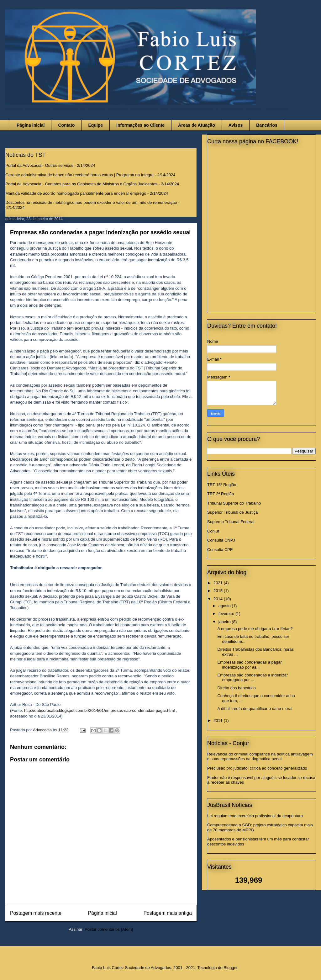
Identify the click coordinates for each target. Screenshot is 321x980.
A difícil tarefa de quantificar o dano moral (255, 709)
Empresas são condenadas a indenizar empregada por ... (253, 678)
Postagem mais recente (36, 913)
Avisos (236, 125)
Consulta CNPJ (221, 540)
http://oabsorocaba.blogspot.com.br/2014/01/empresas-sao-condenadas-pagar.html (100, 710)
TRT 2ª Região (221, 494)
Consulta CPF (220, 550)
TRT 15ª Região (222, 485)
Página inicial (31, 125)
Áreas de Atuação (197, 125)
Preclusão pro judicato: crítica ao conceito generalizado (257, 768)
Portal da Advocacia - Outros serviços (39, 165)
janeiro (225, 622)
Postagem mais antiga (168, 913)
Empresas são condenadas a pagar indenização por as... (249, 665)
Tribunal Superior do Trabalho (234, 503)
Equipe (95, 125)
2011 (219, 720)
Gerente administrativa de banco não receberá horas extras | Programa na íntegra (79, 175)
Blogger (230, 968)
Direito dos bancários (236, 688)
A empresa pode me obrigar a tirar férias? (255, 629)
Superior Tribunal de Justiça (232, 512)
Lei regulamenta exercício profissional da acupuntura (255, 816)
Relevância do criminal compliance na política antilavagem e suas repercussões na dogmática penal (260, 757)
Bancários (267, 125)
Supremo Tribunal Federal (231, 522)
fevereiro (227, 614)
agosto (225, 606)
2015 (219, 591)
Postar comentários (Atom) (109, 929)
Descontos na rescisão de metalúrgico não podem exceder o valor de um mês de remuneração (91, 202)
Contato (66, 125)
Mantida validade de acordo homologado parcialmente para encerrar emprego (76, 193)
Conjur (213, 531)
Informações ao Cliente (140, 125)
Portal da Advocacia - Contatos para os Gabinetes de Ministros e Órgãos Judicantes (81, 184)
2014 (219, 599)
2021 (219, 583)
